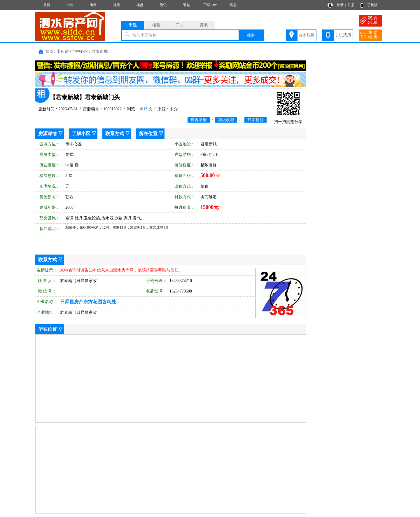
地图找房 (307, 35)
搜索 (251, 35)
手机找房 (343, 35)
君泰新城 (100, 52)
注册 (351, 5)
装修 (187, 5)
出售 (70, 5)
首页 (47, 5)
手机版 (372, 5)
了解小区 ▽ (84, 134)
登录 (340, 5)
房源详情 (48, 134)
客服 (233, 5)
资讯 (163, 5)
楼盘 (140, 5)
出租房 (63, 52)
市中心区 (80, 52)
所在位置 (148, 134)
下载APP (210, 5)
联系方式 (115, 134)
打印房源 (256, 120)
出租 (93, 5)
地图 (117, 5)
